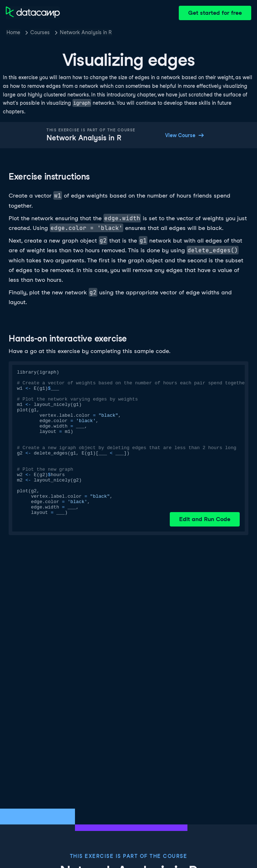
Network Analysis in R (86, 32)
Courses (40, 32)
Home (13, 32)
